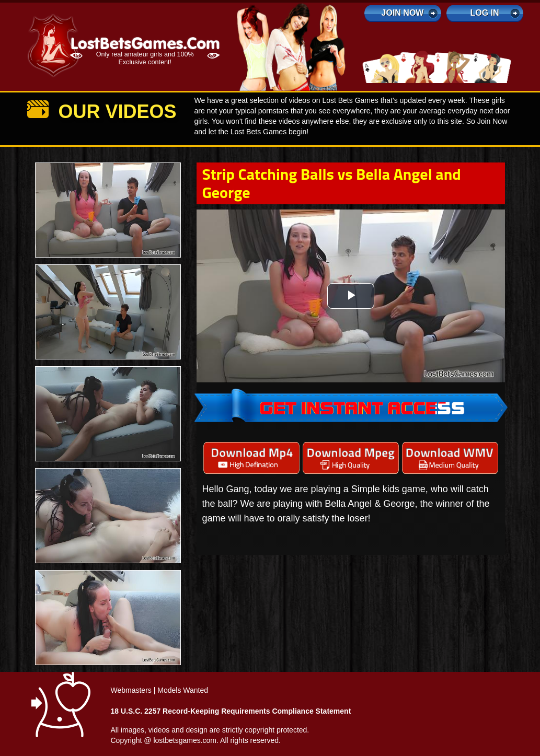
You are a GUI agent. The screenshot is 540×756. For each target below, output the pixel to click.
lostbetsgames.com (185, 740)
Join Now (403, 13)
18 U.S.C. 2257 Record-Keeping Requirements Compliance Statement (231, 711)
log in (484, 13)
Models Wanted (183, 690)
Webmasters (131, 690)
